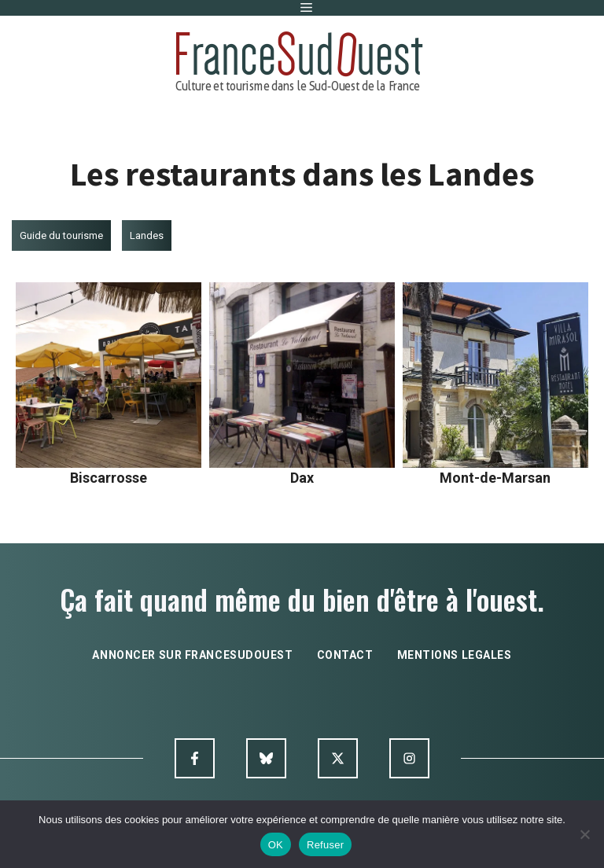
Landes (147, 235)
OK (276, 845)
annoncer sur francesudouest (192, 655)
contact (345, 655)
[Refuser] (584, 834)
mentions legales (455, 655)
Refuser (325, 845)
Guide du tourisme (61, 235)
